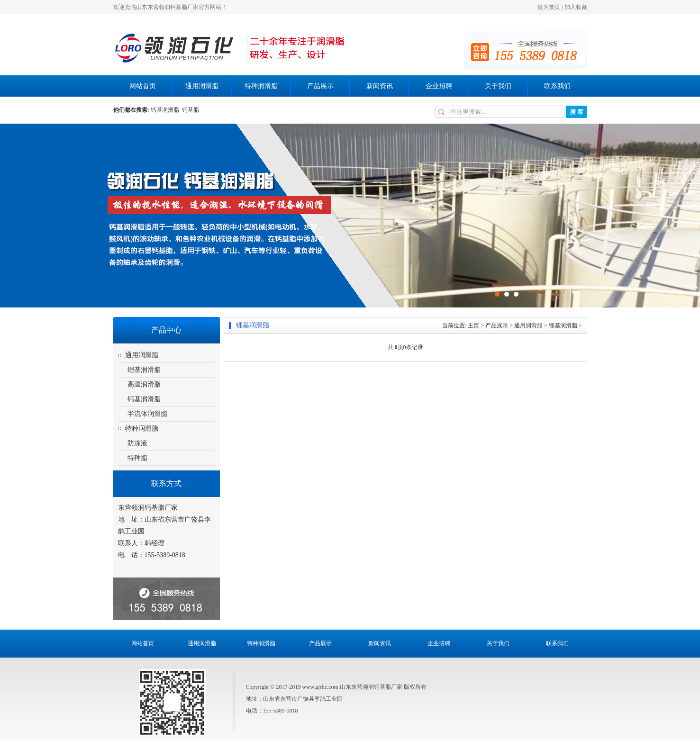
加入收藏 (576, 7)
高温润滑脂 (144, 384)
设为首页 (549, 7)
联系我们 (557, 86)
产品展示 (320, 86)
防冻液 (137, 443)
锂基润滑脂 (144, 370)
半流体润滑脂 (147, 414)
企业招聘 (439, 86)
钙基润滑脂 (166, 110)
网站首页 (143, 86)
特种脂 (137, 458)
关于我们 (498, 86)
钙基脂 (191, 110)
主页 (473, 325)
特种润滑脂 (261, 86)
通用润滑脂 (202, 86)
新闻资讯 (380, 86)
